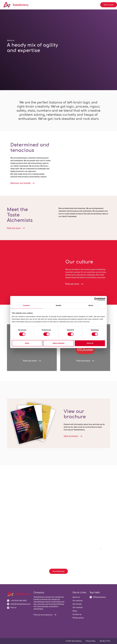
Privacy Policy (91, 641)
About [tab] (91, 305)
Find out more (16, 228)
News (75, 611)
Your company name (23, 503)
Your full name (20, 493)
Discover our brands (22, 183)
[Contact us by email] (19, 604)
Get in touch (109, 5)
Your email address (22, 512)
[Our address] (19, 607)
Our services (78, 601)
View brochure (73, 436)
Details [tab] (58, 305)
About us (76, 597)
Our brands (77, 604)
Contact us (77, 614)
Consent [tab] (26, 305)
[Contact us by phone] (19, 601)
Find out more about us (45, 615)
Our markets (78, 607)
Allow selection (58, 343)
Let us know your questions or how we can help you (33, 531)
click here (89, 556)
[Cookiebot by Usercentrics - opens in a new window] (96, 299)
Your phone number (22, 522)
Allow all (90, 343)
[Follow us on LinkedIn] (100, 597)
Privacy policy (78, 618)
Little (108, 641)
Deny (27, 343)
